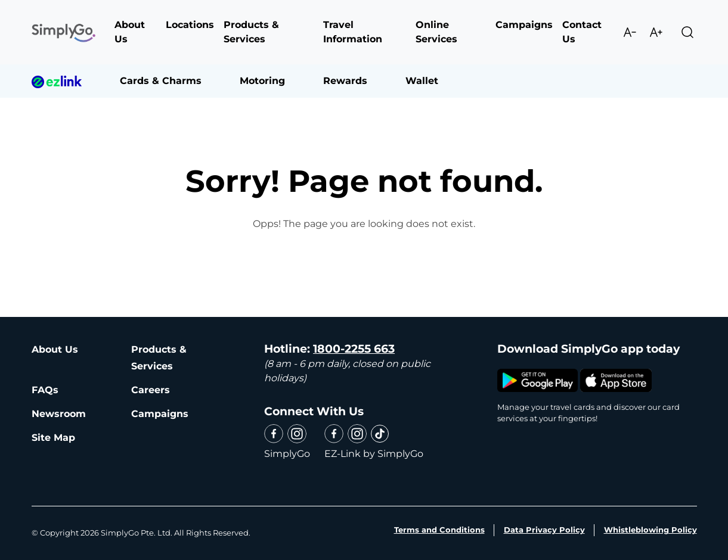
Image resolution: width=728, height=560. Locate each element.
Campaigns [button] (524, 25)
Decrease (630, 32)
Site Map (53, 438)
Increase (656, 32)
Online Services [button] (436, 32)
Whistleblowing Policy (650, 530)
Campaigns (160, 414)
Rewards (345, 81)
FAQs (45, 390)
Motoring (262, 81)
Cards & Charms (161, 81)
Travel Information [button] (353, 32)
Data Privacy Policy (544, 530)
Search (687, 32)
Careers (151, 390)
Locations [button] (190, 25)
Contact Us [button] (582, 32)
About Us (55, 349)
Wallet (422, 81)
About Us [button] (130, 32)
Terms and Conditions (439, 530)
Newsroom (59, 414)
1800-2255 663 (354, 349)
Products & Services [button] (251, 32)
